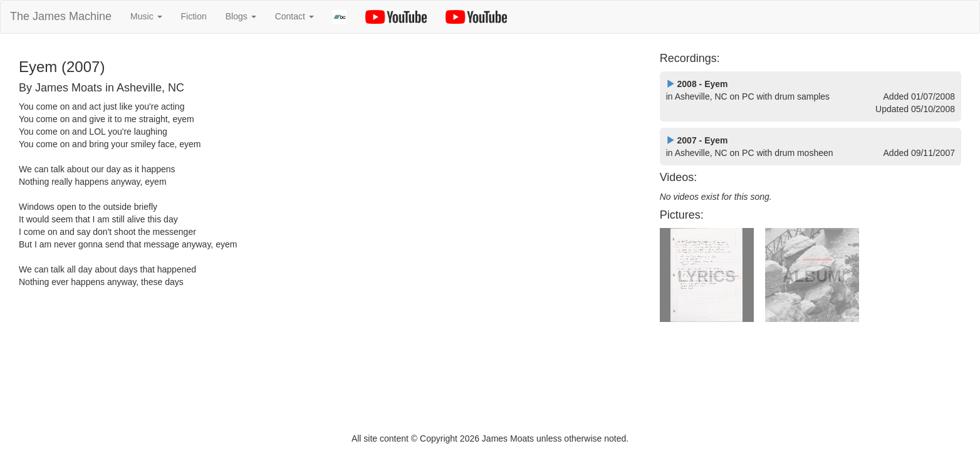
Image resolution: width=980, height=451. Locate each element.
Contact (295, 16)
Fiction (194, 16)
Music (146, 16)
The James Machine (61, 16)
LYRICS (706, 276)
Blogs (241, 16)
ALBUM (812, 276)
